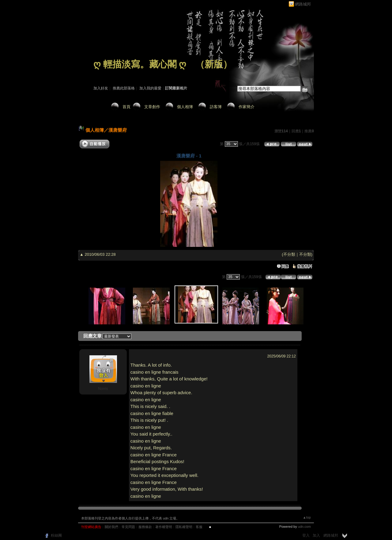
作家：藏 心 (103, 73)
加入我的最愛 (150, 88)
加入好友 (101, 88)
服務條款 (145, 527)
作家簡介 (247, 107)
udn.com (304, 527)
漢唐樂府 (118, 130)
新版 (214, 64)
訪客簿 (216, 107)
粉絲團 (56, 535)
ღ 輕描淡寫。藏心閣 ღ (140, 64)
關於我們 (111, 527)
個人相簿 (185, 107)
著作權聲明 (164, 527)
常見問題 (128, 527)
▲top (307, 517)
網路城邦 (303, 4)
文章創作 (152, 107)
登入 (306, 535)
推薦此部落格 (124, 88)
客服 (199, 527)
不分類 (289, 254)
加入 (316, 535)
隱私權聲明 (184, 527)
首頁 (126, 107)
